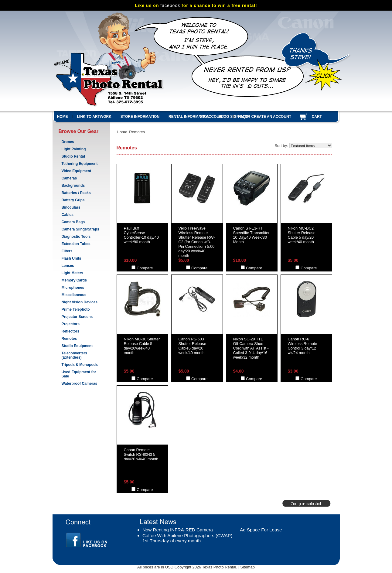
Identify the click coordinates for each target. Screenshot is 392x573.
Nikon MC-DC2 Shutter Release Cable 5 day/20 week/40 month (302, 235)
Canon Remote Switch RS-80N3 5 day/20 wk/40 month (141, 454)
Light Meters (72, 273)
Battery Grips (73, 200)
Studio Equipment (77, 346)
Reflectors (71, 331)
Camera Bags (73, 222)
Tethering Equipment (80, 164)
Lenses (68, 266)
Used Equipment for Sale (79, 374)
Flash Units (72, 258)
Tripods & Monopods (80, 365)
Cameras (69, 178)
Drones (68, 142)
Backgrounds (73, 186)
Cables (68, 215)
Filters (67, 251)
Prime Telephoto (76, 309)
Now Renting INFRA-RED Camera (178, 530)
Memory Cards (74, 280)
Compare (145, 268)
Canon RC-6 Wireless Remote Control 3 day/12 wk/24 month (303, 346)
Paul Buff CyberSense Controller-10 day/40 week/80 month (141, 235)
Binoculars (71, 207)
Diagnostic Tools (76, 237)
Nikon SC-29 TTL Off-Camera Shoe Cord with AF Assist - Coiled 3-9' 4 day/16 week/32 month (251, 348)
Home (122, 132)
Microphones (73, 288)
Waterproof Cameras (80, 384)
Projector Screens (77, 317)
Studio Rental (73, 156)
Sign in (237, 117)
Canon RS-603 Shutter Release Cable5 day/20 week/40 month (192, 346)
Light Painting (74, 149)
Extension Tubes (76, 244)
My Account (212, 117)
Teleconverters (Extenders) (75, 355)
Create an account (271, 117)
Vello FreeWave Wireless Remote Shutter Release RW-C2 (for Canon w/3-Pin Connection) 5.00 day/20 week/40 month (197, 242)
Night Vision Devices (80, 302)
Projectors (71, 324)
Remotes (69, 339)
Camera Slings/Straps (80, 229)
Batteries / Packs (76, 193)
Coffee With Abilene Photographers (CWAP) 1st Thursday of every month (187, 538)
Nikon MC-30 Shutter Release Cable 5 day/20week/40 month (142, 346)
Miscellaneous (74, 295)
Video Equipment (77, 171)
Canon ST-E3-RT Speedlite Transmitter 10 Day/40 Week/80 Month (251, 235)
